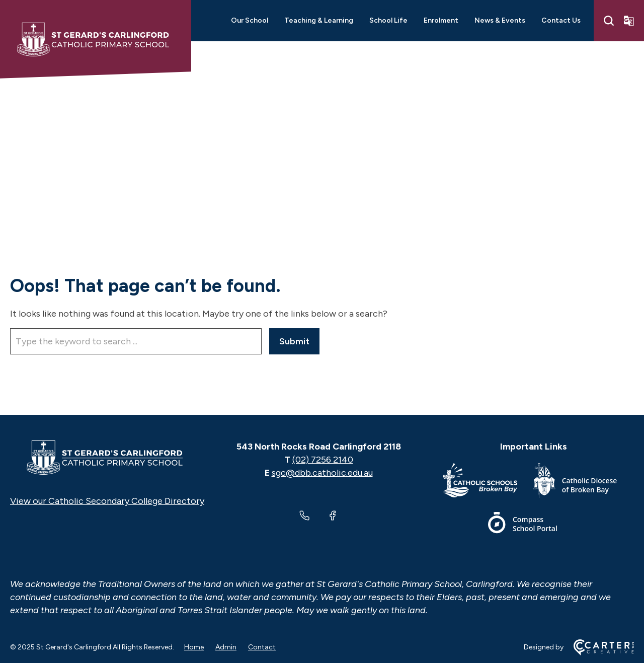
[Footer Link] (488, 483)
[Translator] (629, 21)
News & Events (500, 20)
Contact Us (561, 20)
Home (194, 647)
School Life (388, 20)
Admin (226, 647)
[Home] (107, 458)
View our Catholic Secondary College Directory (107, 501)
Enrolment (441, 20)
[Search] (609, 21)
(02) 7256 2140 (323, 460)
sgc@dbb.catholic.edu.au (322, 473)
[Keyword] (136, 341)
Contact (262, 647)
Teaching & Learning (319, 20)
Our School (250, 20)
